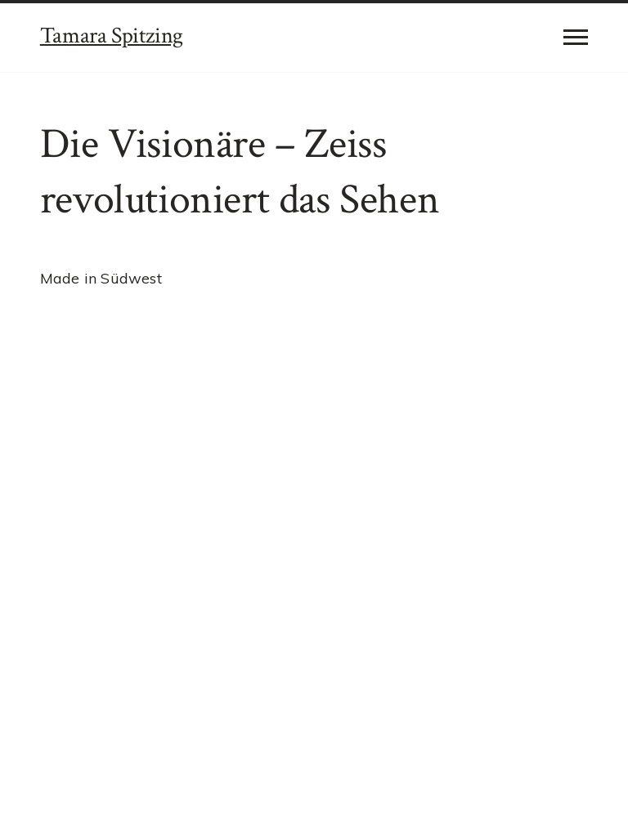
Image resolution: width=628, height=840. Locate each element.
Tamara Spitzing (112, 36)
